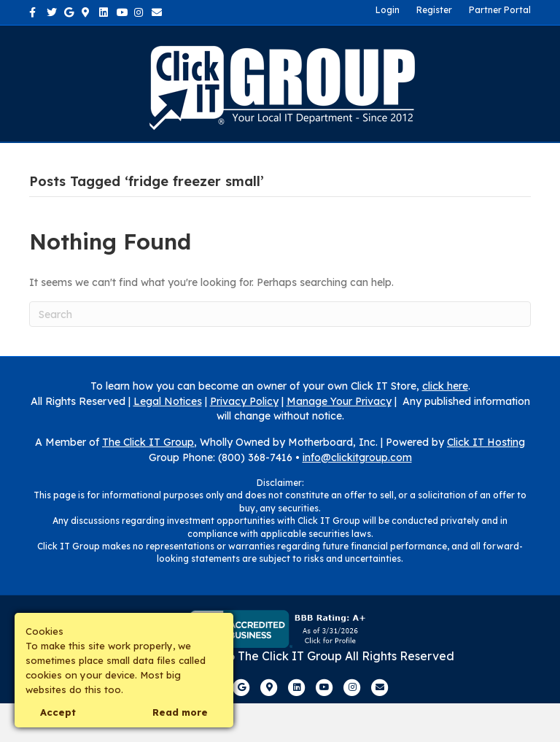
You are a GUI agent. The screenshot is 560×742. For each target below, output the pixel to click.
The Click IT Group (148, 481)
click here (445, 425)
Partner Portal (500, 10)
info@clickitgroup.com (357, 496)
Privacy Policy (244, 440)
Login (388, 10)
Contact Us (351, 161)
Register (434, 10)
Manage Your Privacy (339, 440)
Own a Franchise (461, 161)
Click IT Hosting (486, 481)
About (127, 161)
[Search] (280, 353)
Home (71, 161)
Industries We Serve (232, 161)
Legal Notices (168, 440)
